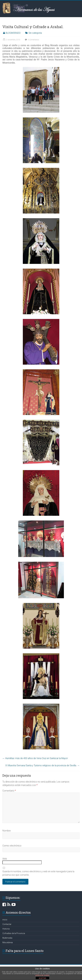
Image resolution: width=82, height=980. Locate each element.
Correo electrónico (12, 846)
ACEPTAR (42, 978)
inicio (5, 920)
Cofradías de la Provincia (14, 933)
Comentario (9, 791)
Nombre (7, 831)
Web (5, 859)
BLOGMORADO (13, 33)
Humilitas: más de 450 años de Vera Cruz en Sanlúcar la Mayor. (35, 758)
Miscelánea (8, 942)
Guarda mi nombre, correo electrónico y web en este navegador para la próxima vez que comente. (38, 873)
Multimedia (7, 938)
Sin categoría (35, 33)
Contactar (7, 924)
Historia (6, 929)
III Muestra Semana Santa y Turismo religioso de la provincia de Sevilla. (42, 765)
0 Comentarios (32, 40)
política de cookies (42, 975)
